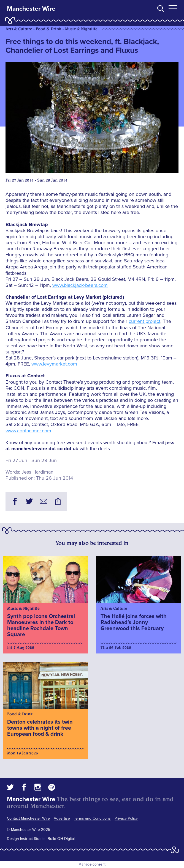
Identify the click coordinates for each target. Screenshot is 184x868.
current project (144, 321)
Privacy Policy (126, 818)
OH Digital (66, 839)
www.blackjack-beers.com (80, 285)
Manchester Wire (31, 9)
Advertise (62, 818)
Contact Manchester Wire (28, 818)
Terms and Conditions (92, 818)
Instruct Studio (32, 839)
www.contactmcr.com (28, 431)
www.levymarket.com (54, 364)
